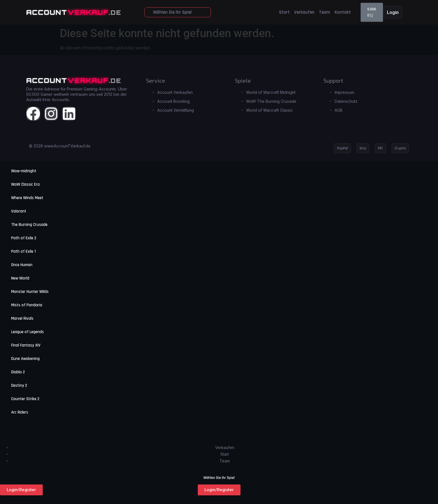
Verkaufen (304, 12)
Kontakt (343, 12)
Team (325, 12)
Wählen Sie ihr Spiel (172, 12)
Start (284, 12)
